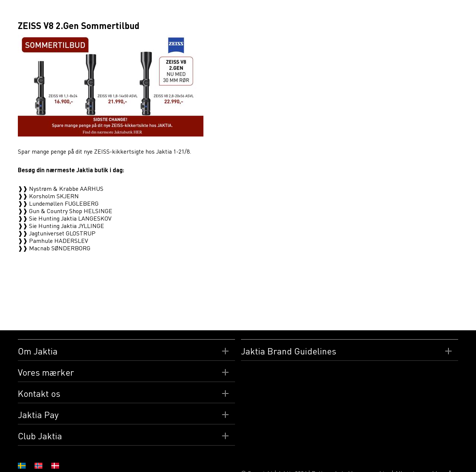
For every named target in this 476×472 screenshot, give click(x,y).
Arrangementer (321, 13)
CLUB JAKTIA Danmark (408, 13)
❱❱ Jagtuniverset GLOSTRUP (57, 233)
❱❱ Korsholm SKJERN (48, 196)
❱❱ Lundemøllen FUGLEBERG (58, 203)
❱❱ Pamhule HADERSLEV (53, 241)
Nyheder (361, 13)
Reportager (275, 13)
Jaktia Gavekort (208, 13)
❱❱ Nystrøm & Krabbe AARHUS (61, 189)
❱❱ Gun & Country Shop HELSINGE (65, 211)
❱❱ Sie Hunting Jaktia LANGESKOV (65, 218)
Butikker (165, 13)
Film (244, 13)
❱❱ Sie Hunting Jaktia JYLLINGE (61, 226)
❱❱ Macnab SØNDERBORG (54, 248)
